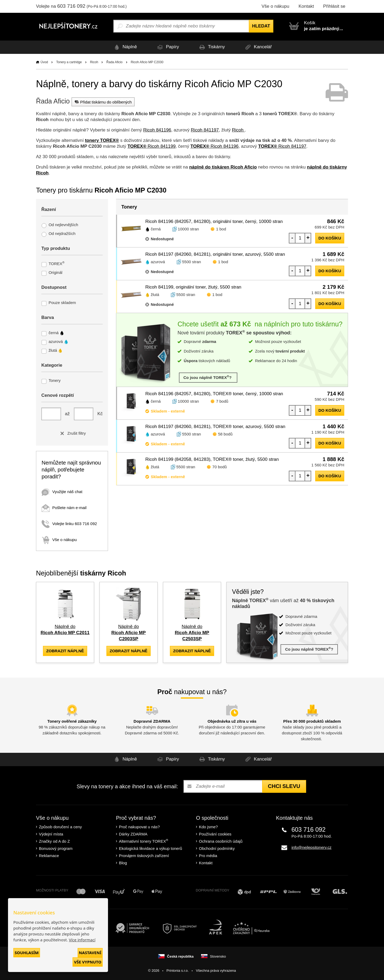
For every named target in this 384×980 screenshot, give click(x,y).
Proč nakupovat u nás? (139, 827)
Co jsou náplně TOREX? (208, 377)
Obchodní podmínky (217, 848)
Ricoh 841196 (157, 130)
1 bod (221, 229)
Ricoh (94, 62)
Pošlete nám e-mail (64, 508)
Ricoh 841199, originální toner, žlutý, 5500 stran (193, 287)
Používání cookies (215, 834)
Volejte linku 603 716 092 (69, 524)
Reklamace (49, 856)
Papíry (167, 47)
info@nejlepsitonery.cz (311, 847)
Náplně (125, 47)
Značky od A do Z (54, 841)
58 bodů (225, 434)
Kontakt (306, 6)
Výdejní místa (51, 834)
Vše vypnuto (88, 962)
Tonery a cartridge (69, 62)
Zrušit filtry (72, 433)
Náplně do (129, 633)
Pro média (208, 856)
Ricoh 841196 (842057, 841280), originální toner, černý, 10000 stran (214, 221)
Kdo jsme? (208, 827)
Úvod (44, 62)
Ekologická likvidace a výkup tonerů (151, 848)
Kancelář (258, 47)
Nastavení (90, 953)
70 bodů (219, 467)
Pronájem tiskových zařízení (144, 856)
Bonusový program (56, 848)
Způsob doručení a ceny (60, 827)
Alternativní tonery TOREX (145, 841)
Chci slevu (284, 786)
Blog (123, 863)
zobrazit (65, 651)
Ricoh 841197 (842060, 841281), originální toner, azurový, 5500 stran (215, 254)
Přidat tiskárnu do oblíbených (102, 102)
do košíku (330, 238)
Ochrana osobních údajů (221, 841)
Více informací (82, 940)
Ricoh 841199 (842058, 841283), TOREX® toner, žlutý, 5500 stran (212, 459)
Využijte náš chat (62, 492)
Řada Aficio (115, 62)
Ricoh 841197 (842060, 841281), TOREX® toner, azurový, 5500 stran (215, 427)
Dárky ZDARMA (133, 834)
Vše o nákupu (275, 6)
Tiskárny (211, 47)
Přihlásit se (334, 6)
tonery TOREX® (102, 140)
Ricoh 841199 (151, 146)
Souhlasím (27, 953)
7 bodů (222, 401)
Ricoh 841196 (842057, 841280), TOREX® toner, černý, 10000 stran (214, 394)
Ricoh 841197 (205, 130)
